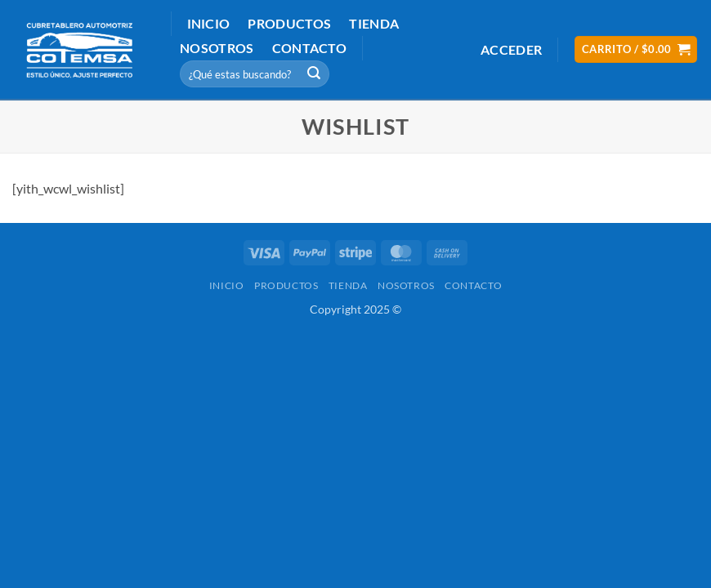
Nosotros (217, 48)
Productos (289, 23)
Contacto (310, 48)
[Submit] (315, 74)
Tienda (374, 23)
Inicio (209, 23)
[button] (511, 49)
